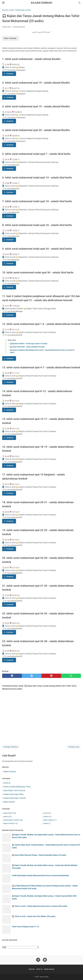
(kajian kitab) (10, 813)
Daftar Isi (7, 783)
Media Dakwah (9, 802)
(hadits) (47, 817)
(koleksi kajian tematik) (13, 820)
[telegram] (38, 960)
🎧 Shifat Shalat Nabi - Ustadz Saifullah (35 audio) (27, 347)
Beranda (32, 969)
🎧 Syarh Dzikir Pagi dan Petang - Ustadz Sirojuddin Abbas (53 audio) (39, 855)
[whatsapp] (71, 676)
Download (10, 74)
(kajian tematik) (11, 823)
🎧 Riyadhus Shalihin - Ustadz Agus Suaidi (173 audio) (29, 344)
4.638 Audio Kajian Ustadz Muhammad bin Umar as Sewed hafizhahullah (40, 876)
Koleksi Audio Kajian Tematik (14, 798)
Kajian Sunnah (42, 3)
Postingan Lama (74, 747)
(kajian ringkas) (50, 820)
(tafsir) (47, 813)
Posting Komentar (19, 27)
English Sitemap (10, 772)
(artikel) (47, 823)
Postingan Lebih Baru (11, 747)
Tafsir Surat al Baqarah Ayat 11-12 (25, 927)
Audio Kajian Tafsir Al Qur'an (14, 790)
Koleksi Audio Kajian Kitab (13, 794)
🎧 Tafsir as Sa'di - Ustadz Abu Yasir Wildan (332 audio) (34, 916)
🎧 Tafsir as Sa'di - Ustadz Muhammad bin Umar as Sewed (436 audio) (40, 906)
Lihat (14, 38)
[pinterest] (51, 676)
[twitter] (32, 676)
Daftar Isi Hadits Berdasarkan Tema (17, 787)
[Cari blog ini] (80, 3)
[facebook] (12, 676)
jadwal (8, 817)
